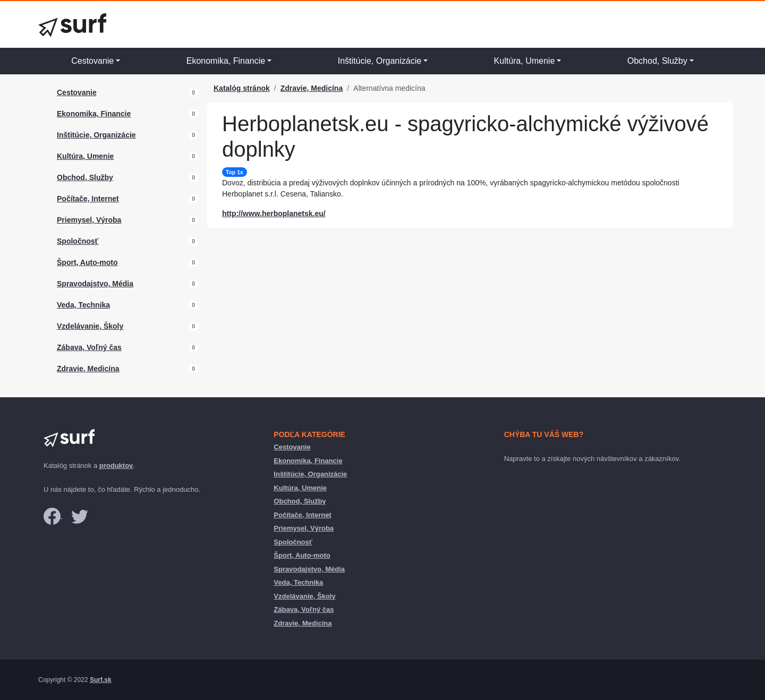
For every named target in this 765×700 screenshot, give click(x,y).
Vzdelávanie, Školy (90, 326)
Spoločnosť (78, 241)
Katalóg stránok (242, 88)
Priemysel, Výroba (89, 220)
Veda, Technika (83, 305)
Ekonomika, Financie (226, 61)
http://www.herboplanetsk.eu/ (274, 214)
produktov (116, 466)
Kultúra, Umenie (525, 61)
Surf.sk (101, 680)
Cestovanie (92, 61)
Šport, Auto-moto (87, 262)
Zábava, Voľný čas (89, 347)
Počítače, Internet (88, 199)
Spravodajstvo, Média (95, 284)
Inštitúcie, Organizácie (380, 61)
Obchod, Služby (657, 61)
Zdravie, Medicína (88, 369)
